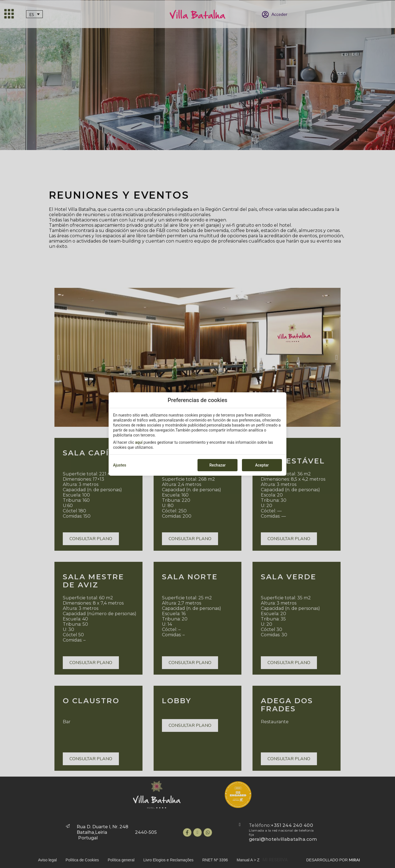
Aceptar (262, 465)
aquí (139, 442)
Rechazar (217, 465)
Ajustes (120, 465)
